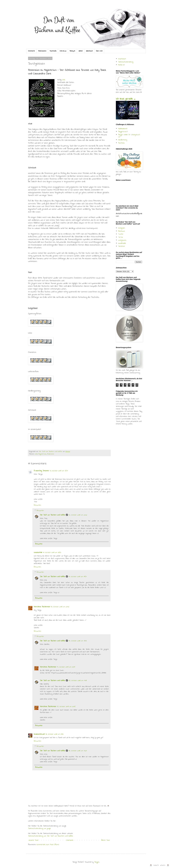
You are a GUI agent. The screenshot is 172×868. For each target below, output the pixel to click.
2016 (36, 454)
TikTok (121, 237)
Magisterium (42, 454)
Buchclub (121, 143)
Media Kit (121, 65)
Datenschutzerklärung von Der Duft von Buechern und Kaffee (51, 836)
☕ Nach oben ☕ (160, 865)
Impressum (122, 59)
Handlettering (123, 140)
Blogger (97, 862)
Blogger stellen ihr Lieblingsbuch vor (129, 136)
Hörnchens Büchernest (42, 607)
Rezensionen (42, 51)
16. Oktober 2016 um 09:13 (54, 734)
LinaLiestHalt (38, 552)
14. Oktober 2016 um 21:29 (66, 667)
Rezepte (72, 51)
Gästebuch (89, 51)
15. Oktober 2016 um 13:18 (78, 681)
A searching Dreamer (41, 471)
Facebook (122, 231)
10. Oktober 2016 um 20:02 (78, 515)
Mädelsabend (123, 129)
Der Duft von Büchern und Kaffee (52, 515)
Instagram (122, 228)
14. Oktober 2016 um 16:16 (78, 641)
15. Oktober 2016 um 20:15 (66, 706)
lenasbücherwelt (39, 734)
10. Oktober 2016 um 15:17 (59, 471)
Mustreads (53, 51)
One (64, 80)
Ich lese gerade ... (126, 99)
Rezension (51, 454)
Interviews (63, 51)
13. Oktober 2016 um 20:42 (60, 607)
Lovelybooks (122, 240)
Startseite (31, 51)
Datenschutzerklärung (126, 62)
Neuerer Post (34, 840)
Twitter (121, 234)
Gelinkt (81, 51)
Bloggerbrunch (123, 132)
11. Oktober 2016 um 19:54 (78, 577)
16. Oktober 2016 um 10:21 (78, 751)
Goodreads (122, 243)
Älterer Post (106, 840)
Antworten (37, 505)
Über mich (99, 51)
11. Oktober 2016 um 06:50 (52, 552)
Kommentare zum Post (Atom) (48, 845)
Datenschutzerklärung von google (39, 828)
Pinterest (121, 246)
